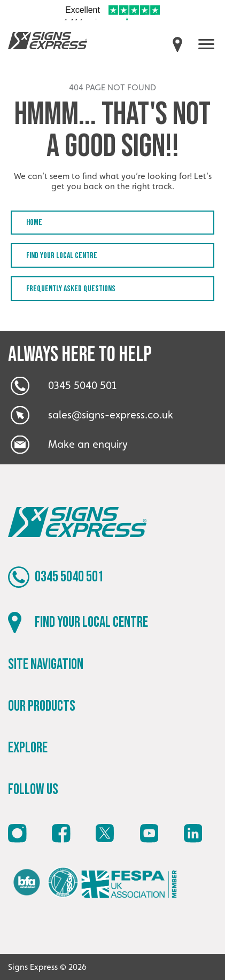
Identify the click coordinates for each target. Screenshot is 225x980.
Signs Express (48, 41)
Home (34, 223)
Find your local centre (62, 256)
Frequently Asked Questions (71, 289)
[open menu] (206, 44)
